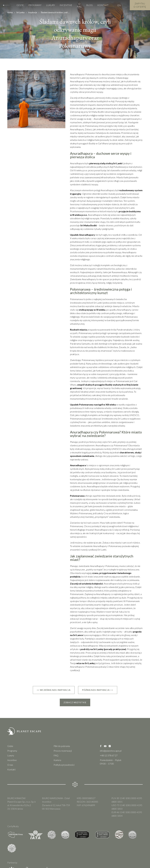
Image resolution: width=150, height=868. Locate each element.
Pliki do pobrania (62, 746)
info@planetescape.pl (111, 751)
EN (119, 5)
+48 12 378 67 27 (109, 755)
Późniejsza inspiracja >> (98, 690)
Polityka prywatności (64, 765)
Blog (90, 5)
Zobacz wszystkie (75, 702)
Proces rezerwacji (63, 751)
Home (10, 12)
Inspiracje (33, 12)
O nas (79, 5)
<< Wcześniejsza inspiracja (54, 690)
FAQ (56, 755)
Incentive (66, 5)
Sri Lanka (20, 12)
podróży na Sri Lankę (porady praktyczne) (103, 649)
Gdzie (20, 5)
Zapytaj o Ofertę (140, 5)
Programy (35, 5)
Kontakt (103, 5)
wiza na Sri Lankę (86, 663)
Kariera (57, 760)
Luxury (51, 5)
